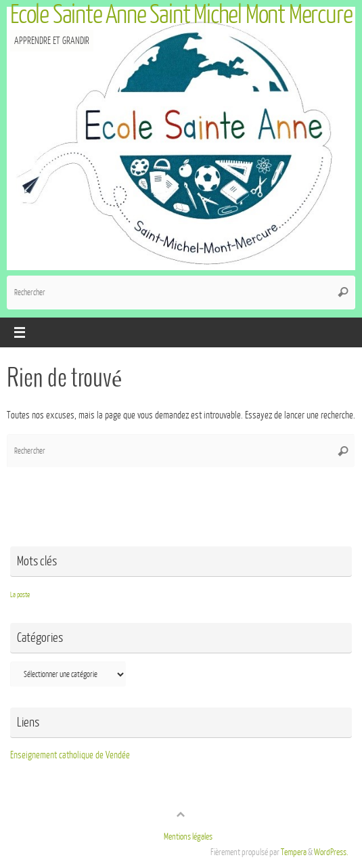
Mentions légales (188, 837)
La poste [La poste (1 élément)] (20, 595)
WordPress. (331, 852)
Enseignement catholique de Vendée (70, 755)
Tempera (294, 852)
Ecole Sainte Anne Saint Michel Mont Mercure (181, 15)
